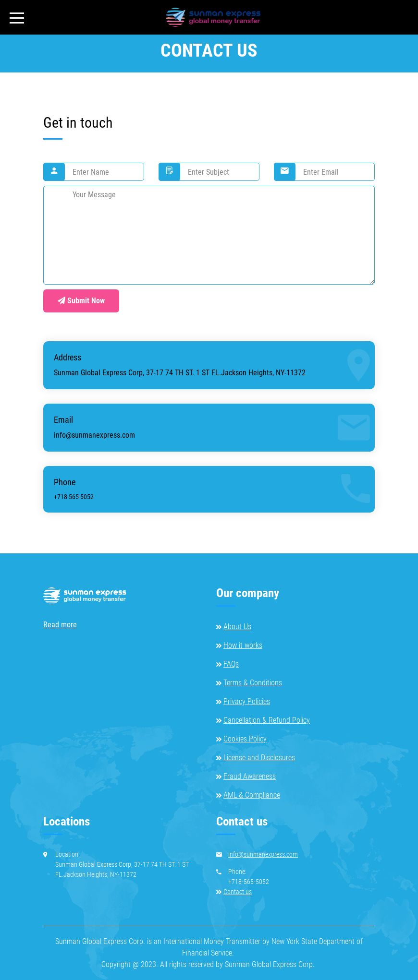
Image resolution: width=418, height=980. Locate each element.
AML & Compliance (252, 795)
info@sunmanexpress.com (94, 435)
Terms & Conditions (253, 683)
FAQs (231, 664)
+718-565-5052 (74, 497)
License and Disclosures (259, 758)
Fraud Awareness (250, 776)
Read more (60, 625)
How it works (243, 645)
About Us (237, 627)
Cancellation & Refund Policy (267, 720)
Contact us (238, 892)
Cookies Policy (245, 739)
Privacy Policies (247, 701)
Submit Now (81, 301)
